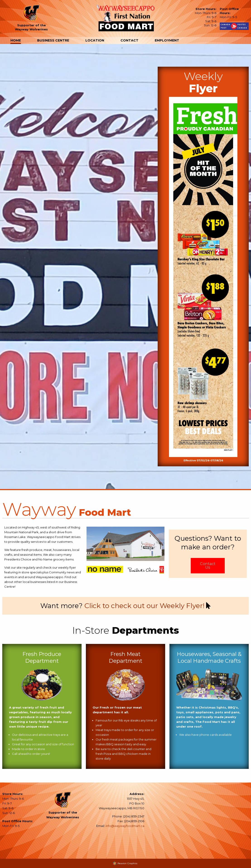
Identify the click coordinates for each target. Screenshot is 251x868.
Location (95, 40)
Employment (167, 40)
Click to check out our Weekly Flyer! (144, 606)
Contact (129, 40)
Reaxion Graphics (127, 863)
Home (16, 40)
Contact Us (208, 566)
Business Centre (53, 40)
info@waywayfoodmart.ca (125, 826)
